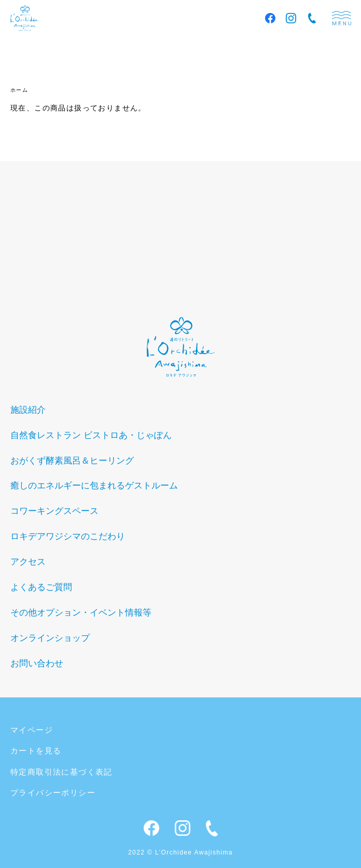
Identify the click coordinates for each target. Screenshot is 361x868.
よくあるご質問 (41, 587)
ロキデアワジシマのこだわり (68, 536)
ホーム (19, 90)
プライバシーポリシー (53, 793)
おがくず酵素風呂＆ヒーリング (72, 461)
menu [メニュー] (342, 18)
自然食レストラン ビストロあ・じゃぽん (91, 435)
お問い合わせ (37, 663)
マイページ (32, 730)
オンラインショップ (50, 638)
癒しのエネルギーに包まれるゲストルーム (94, 486)
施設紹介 (28, 410)
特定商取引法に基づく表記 (61, 772)
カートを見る (36, 751)
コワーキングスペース (54, 511)
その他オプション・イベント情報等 (81, 613)
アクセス (28, 562)
